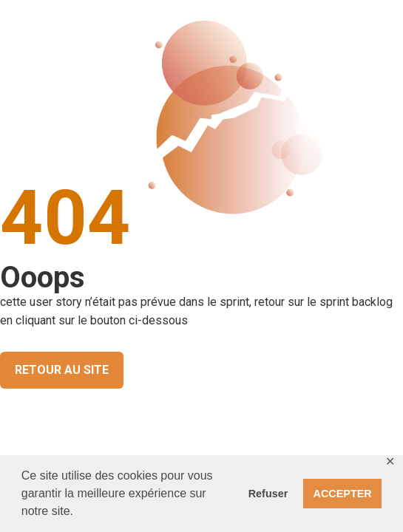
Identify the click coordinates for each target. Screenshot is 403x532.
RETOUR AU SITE (62, 370)
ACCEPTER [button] (343, 494)
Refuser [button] (268, 494)
